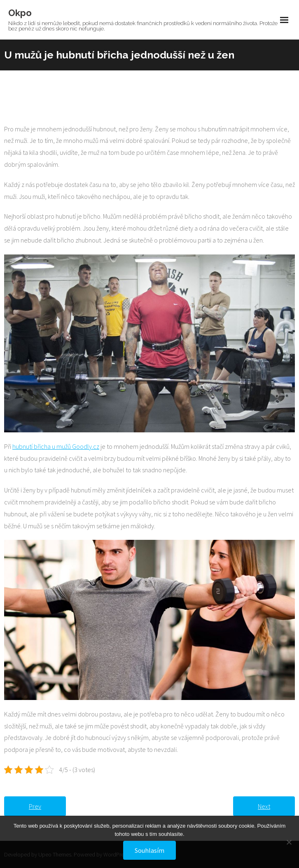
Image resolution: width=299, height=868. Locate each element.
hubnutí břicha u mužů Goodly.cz (56, 446)
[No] (289, 842)
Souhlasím (149, 850)
